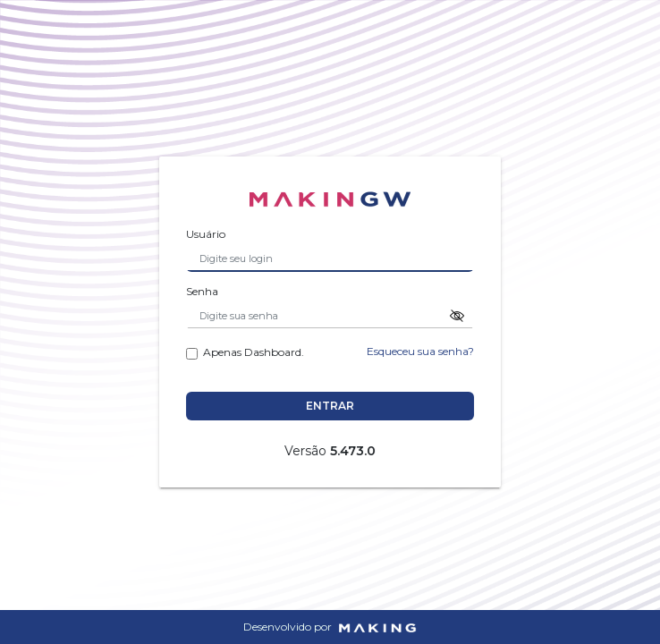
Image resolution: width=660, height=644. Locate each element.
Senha (204, 291)
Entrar (332, 406)
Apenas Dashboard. (247, 352)
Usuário (207, 233)
